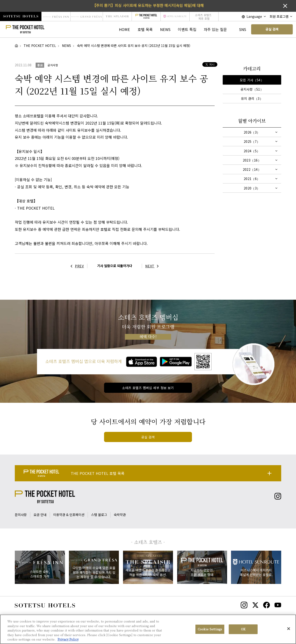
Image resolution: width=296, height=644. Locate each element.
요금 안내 (40, 515)
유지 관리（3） (252, 98)
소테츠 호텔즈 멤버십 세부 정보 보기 (148, 388)
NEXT (153, 266)
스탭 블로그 (99, 515)
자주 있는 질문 (215, 29)
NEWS (165, 29)
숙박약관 (120, 515)
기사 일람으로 (115, 266)
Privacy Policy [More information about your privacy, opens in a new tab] (68, 641)
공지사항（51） (252, 89)
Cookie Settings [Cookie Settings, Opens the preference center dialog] (210, 631)
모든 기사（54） (252, 80)
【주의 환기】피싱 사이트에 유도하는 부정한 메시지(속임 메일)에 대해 (148, 5)
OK (243, 631)
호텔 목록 (145, 29)
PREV (76, 266)
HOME (124, 29)
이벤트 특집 (187, 29)
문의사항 (21, 515)
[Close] (289, 630)
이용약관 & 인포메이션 (69, 515)
